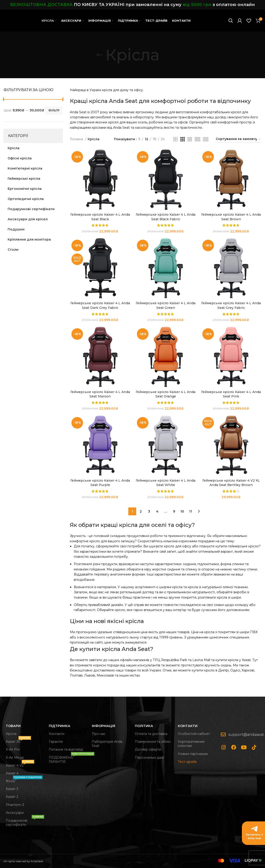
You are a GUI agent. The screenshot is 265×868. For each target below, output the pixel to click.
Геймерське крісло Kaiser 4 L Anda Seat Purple (100, 483)
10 (182, 511)
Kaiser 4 (12, 773)
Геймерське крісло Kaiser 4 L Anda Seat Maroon (100, 394)
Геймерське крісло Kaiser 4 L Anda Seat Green (166, 305)
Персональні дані (149, 758)
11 (191, 511)
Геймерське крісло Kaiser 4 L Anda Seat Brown (231, 217)
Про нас (99, 734)
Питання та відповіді (66, 749)
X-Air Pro (13, 749)
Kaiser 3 (12, 789)
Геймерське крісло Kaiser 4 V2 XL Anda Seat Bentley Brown (231, 483)
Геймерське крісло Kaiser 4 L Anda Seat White (166, 483)
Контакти (57, 734)
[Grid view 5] (197, 139)
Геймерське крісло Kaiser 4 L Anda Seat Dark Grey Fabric (100, 305)
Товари (13, 726)
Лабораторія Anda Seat (107, 744)
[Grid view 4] (190, 139)
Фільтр (54, 110)
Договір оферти (148, 749)
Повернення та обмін (153, 742)
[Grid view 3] (183, 139)
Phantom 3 (15, 805)
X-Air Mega (15, 758)
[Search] (231, 21)
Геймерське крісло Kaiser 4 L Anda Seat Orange (166, 394)
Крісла (11, 734)
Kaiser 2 (12, 797)
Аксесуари (15, 813)
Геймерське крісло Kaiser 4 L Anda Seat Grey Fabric (231, 305)
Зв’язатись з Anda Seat (254, 837)
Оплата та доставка (151, 734)
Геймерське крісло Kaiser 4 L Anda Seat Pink (231, 394)
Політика (144, 726)
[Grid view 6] (206, 139)
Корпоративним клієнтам (191, 744)
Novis (24, 780)
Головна (77, 139)
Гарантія (56, 742)
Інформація (103, 726)
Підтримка (60, 726)
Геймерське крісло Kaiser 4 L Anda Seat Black (100, 217)
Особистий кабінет (194, 734)
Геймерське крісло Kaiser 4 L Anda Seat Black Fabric (166, 217)
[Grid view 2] (175, 139)
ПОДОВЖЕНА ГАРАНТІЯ (68, 759)
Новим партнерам (193, 754)
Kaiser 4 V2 (20, 764)
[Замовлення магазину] (238, 139)
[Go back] (100, 55)
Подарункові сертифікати (25, 822)
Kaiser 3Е (18, 741)
